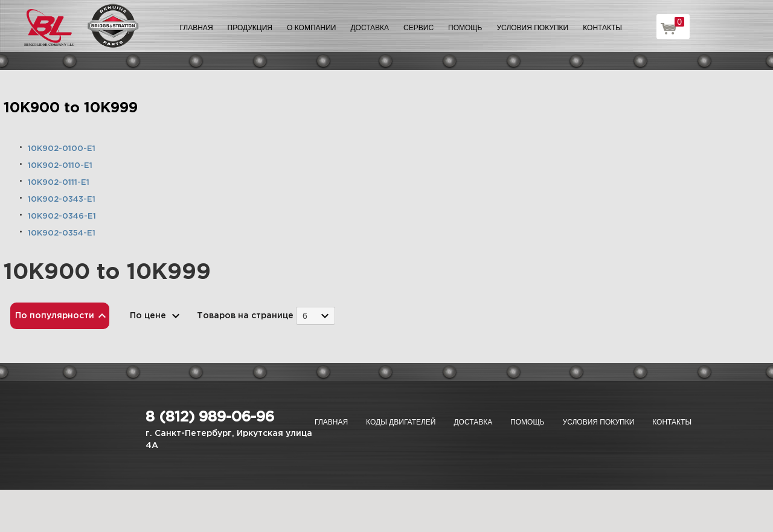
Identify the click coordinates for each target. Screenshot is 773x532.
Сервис (419, 28)
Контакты (602, 28)
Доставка (370, 28)
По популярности (55, 316)
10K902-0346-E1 (62, 216)
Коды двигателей (401, 422)
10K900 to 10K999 (71, 108)
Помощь (465, 28)
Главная (197, 28)
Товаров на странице (245, 316)
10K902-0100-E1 (62, 149)
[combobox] (316, 316)
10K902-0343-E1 (62, 200)
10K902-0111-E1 (59, 183)
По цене (148, 316)
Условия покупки (533, 28)
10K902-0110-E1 (60, 166)
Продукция (250, 28)
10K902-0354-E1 (62, 233)
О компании (311, 28)
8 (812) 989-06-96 (210, 417)
